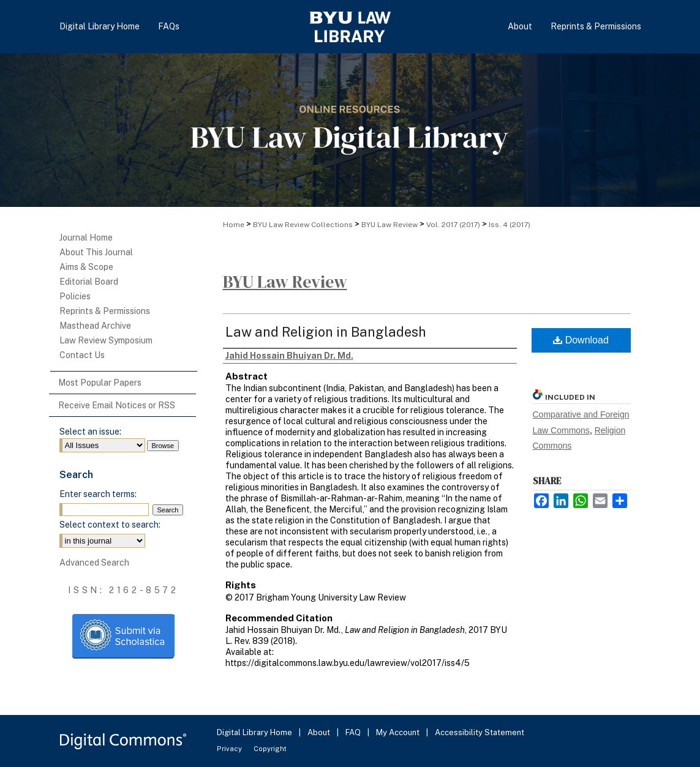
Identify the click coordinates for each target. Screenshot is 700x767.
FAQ (354, 732)
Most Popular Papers (100, 383)
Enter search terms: (98, 494)
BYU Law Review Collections (303, 225)
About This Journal (96, 252)
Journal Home (86, 238)
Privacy (230, 749)
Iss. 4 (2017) (510, 225)
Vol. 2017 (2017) (453, 225)
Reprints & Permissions (105, 311)
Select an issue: (90, 432)
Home (234, 225)
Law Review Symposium (106, 340)
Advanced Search (94, 563)
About (320, 732)
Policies (75, 296)
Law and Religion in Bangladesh (326, 332)
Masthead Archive (95, 326)
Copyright (270, 749)
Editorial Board (89, 282)
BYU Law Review (390, 225)
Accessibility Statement (480, 732)
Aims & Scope (86, 267)
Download (581, 340)
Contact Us (82, 355)
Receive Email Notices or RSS (117, 405)
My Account (399, 732)
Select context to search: (110, 525)
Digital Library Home (255, 732)
